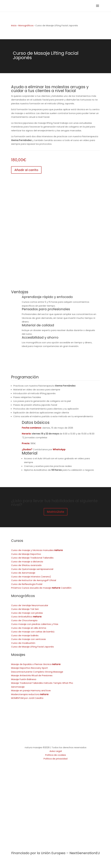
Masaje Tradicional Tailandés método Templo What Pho (42, 683)
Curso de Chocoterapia (24, 620)
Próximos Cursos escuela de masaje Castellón (41, 588)
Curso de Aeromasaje (23, 573)
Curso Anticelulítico (26, 617)
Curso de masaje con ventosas (28, 639)
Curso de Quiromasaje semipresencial (32, 569)
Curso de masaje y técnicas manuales (37, 550)
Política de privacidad (55, 759)
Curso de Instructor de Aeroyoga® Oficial (34, 580)
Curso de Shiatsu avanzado (26, 565)
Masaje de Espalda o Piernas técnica (36, 664)
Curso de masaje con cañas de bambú (33, 632)
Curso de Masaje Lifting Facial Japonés (32, 647)
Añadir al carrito (26, 170)
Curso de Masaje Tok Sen (25, 609)
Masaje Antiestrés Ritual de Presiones (32, 675)
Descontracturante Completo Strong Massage (37, 672)
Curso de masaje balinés (25, 635)
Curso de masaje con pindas (27, 613)
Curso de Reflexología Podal (27, 584)
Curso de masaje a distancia (27, 562)
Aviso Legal (56, 751)
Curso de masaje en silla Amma (29, 628)
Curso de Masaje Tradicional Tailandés (32, 558)
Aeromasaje (18, 687)
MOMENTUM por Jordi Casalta (27, 698)
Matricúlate (56, 512)
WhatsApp (59, 449)
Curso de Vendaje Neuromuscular (30, 605)
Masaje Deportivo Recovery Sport (29, 668)
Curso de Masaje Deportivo (26, 554)
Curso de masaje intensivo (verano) (31, 577)
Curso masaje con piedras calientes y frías (35, 624)
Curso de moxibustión (23, 643)
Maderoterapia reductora (30, 694)
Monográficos (26, 25)
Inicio (14, 25)
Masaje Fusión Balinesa (24, 679)
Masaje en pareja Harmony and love (31, 690)
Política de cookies (56, 755)
